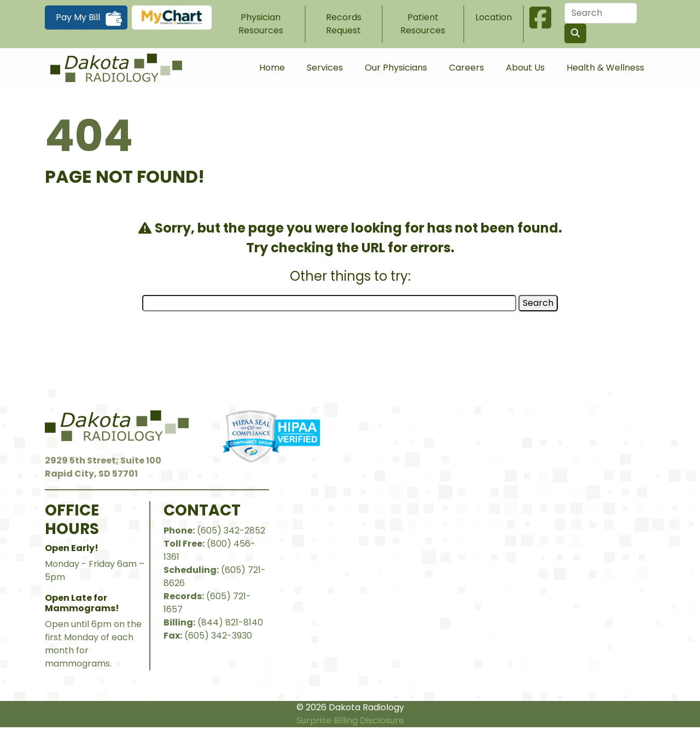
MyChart (172, 18)
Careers (466, 68)
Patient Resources (423, 24)
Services (325, 68)
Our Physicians (396, 68)
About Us (525, 68)
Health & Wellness (605, 68)
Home (272, 68)
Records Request (344, 24)
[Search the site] (575, 33)
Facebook (540, 18)
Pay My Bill (78, 17)
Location (494, 17)
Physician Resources (261, 24)
